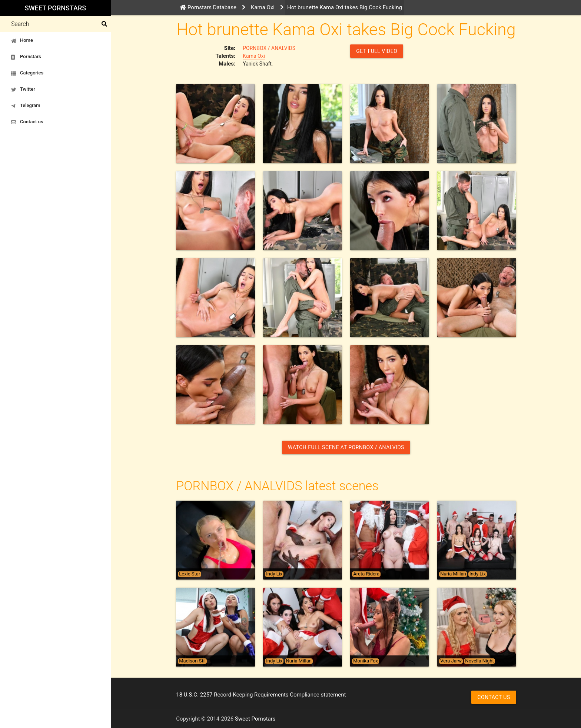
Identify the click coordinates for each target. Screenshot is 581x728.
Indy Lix (274, 574)
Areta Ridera (366, 574)
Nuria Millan (453, 574)
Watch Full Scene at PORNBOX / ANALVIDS (346, 447)
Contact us (27, 122)
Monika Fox (366, 661)
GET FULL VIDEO (377, 51)
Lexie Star (190, 574)
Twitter (23, 89)
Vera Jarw (451, 661)
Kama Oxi (254, 56)
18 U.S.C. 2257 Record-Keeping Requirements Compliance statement (261, 695)
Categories (27, 73)
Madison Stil (192, 661)
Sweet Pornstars (55, 8)
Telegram (26, 106)
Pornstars (26, 57)
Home (22, 40)
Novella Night (479, 661)
